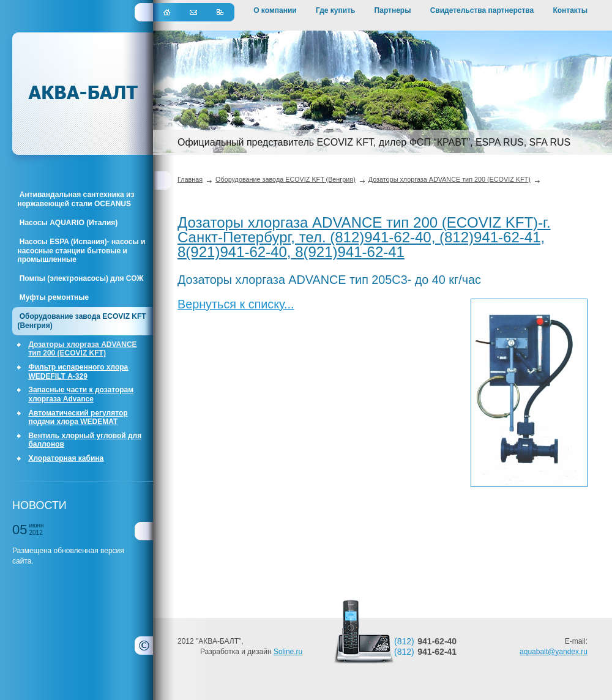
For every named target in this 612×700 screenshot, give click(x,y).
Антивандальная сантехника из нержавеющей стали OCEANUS (76, 199)
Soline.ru (288, 641)
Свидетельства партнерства (482, 10)
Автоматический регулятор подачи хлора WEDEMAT (78, 417)
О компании (275, 10)
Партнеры (393, 10)
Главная (190, 179)
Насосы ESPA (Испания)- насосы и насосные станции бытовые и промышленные (81, 251)
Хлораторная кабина (66, 458)
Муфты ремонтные (53, 297)
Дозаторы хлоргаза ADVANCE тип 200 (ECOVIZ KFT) (82, 349)
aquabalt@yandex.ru (554, 641)
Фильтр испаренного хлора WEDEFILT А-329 (78, 371)
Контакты (570, 10)
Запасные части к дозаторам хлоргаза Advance (81, 394)
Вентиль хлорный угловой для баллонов (85, 440)
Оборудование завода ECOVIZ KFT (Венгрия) (81, 321)
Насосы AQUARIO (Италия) (67, 223)
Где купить (336, 10)
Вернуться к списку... (236, 304)
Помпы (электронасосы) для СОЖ (80, 278)
